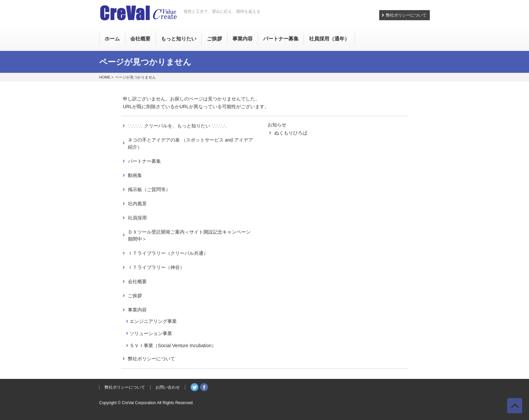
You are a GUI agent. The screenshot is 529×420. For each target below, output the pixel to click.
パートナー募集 (144, 161)
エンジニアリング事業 (153, 321)
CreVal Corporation (139, 403)
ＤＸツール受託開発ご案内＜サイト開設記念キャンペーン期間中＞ (189, 235)
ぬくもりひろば (291, 133)
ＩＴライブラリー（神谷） (156, 267)
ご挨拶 (135, 296)
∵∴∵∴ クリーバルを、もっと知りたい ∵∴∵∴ (177, 126)
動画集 (135, 175)
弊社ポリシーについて (406, 15)
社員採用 (137, 218)
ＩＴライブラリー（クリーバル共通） (168, 253)
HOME (105, 77)
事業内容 (137, 310)
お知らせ (277, 125)
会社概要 (137, 281)
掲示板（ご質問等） (149, 189)
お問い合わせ (168, 387)
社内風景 (137, 204)
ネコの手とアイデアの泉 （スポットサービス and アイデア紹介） (190, 143)
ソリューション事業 (151, 333)
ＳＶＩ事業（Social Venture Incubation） (173, 346)
